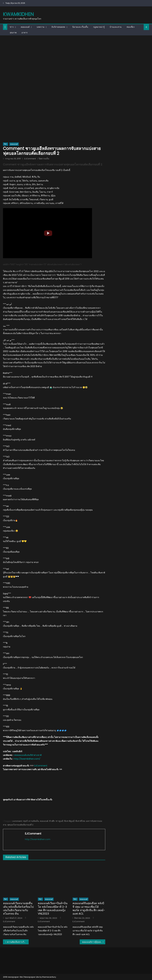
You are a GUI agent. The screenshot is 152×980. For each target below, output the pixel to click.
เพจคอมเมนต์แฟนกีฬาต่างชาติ (28, 755)
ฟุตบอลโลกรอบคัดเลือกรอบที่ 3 (20, 825)
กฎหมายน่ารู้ (99, 27)
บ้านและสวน (116, 27)
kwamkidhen (18, 14)
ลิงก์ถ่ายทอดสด (58, 27)
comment (17, 821)
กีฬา (5, 144)
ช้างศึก (52, 821)
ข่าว (12, 27)
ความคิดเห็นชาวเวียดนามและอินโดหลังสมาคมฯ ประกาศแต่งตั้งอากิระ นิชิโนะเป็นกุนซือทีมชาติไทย (18, 942)
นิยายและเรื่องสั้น (80, 27)
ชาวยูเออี (59, 821)
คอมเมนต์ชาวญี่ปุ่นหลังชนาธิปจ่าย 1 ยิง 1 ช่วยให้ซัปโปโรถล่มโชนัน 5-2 (94, 942)
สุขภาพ (13, 33)
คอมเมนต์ (25, 27)
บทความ (41, 27)
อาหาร (25, 33)
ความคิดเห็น (34, 821)
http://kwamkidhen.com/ (27, 759)
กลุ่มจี (25, 821)
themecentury (49, 977)
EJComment (30, 159)
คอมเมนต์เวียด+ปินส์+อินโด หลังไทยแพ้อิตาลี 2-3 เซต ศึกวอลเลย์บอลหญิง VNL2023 (53, 908)
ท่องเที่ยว (131, 27)
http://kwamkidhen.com (38, 839)
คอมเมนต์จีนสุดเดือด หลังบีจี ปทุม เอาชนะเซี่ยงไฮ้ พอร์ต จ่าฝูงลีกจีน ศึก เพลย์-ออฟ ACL (89, 908)
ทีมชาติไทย (80, 821)
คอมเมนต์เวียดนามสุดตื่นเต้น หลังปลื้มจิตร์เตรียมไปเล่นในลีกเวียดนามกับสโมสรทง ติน (18, 908)
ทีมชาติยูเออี (69, 821)
